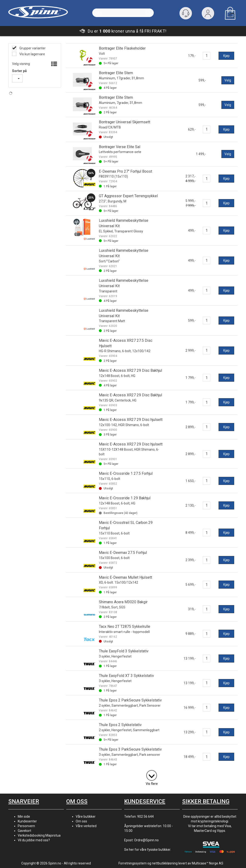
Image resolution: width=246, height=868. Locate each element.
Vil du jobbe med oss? (34, 840)
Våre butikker (86, 817)
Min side (24, 817)
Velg (228, 80)
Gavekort (24, 831)
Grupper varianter (32, 48)
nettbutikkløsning (165, 863)
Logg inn (208, 14)
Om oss (81, 821)
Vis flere (152, 784)
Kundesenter (27, 821)
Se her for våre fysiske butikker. (148, 850)
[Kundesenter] (186, 13)
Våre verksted (86, 826)
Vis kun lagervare (32, 54)
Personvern (26, 826)
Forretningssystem (133, 863)
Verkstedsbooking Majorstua (39, 835)
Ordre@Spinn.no (146, 840)
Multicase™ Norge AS (208, 863)
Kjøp (226, 56)
